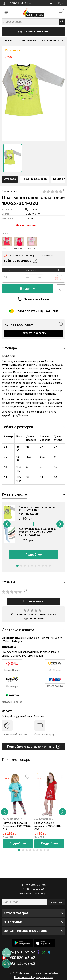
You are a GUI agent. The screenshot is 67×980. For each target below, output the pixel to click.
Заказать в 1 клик (34, 299)
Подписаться (56, 902)
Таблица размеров (34, 179)
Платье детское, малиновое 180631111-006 (48, 826)
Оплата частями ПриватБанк (33, 311)
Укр (52, 3)
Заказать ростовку (33, 333)
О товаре (10, 179)
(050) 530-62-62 (18, 958)
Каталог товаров (33, 31)
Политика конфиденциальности (34, 977)
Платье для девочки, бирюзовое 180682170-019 (17, 826)
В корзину (28, 289)
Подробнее (34, 555)
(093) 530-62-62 (19, 964)
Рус (61, 3)
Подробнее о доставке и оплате (34, 747)
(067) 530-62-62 (18, 952)
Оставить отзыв (34, 601)
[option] (13, 158)
